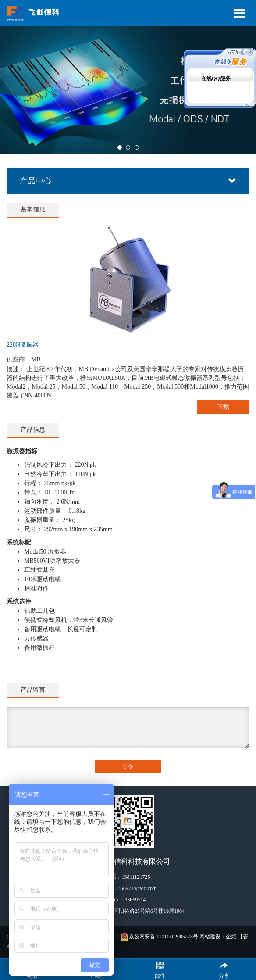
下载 (223, 407)
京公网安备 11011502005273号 (159, 937)
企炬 (231, 937)
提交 (128, 767)
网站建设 (210, 937)
